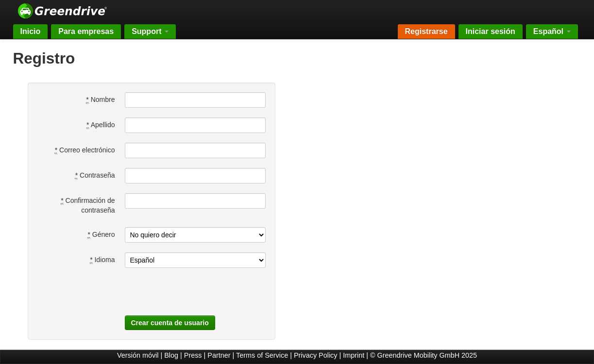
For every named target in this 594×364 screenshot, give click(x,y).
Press (193, 355)
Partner (219, 355)
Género (101, 235)
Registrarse (426, 31)
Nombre (100, 100)
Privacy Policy (316, 355)
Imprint (354, 355)
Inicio (31, 31)
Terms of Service (262, 355)
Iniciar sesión (491, 31)
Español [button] (552, 31)
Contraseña (95, 175)
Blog (171, 355)
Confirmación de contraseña (88, 205)
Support (150, 31)
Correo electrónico (85, 150)
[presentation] (192, 297)
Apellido (101, 125)
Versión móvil (138, 355)
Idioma (102, 260)
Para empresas (86, 31)
